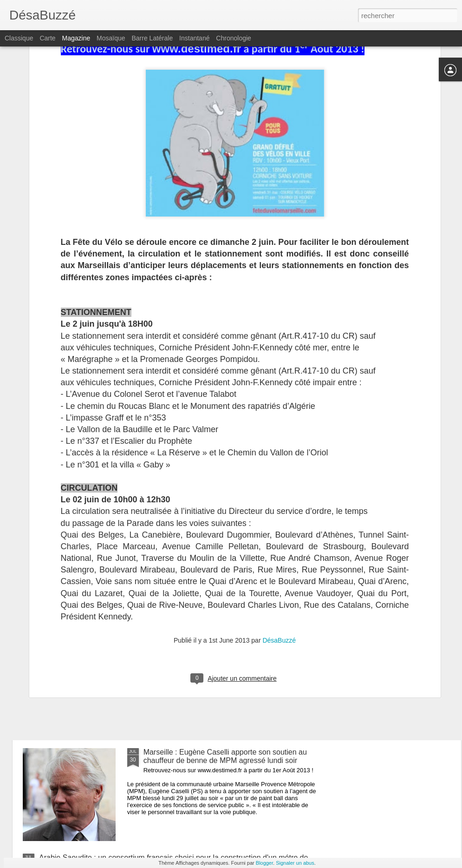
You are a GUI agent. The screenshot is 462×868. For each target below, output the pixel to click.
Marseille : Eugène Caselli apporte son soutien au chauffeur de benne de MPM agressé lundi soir (225, 756)
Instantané (194, 38)
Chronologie (234, 38)
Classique (19, 38)
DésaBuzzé (279, 530)
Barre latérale (152, 38)
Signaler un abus (295, 863)
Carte (47, 38)
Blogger (264, 863)
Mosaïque (111, 38)
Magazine (76, 38)
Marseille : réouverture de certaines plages (109, 694)
